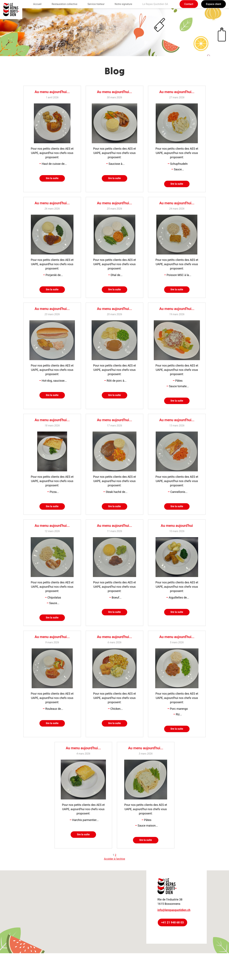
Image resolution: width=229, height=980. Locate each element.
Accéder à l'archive (115, 872)
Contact (189, 4)
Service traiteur (96, 4)
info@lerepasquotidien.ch (174, 923)
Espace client (213, 4)
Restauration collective (65, 4)
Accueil (37, 4)
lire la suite (52, 179)
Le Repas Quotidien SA (155, 4)
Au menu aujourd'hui (177, 533)
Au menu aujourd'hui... (52, 92)
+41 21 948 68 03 (172, 936)
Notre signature (123, 4)
